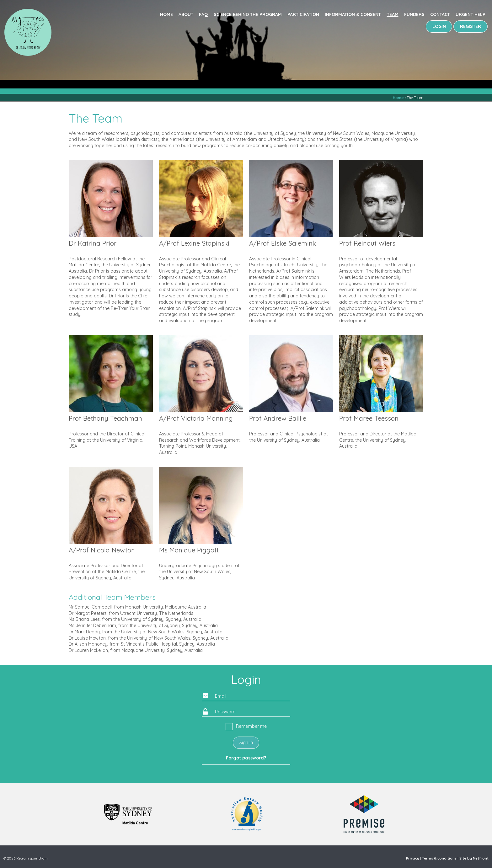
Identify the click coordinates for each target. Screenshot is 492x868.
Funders (414, 14)
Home (166, 14)
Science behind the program (248, 14)
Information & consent (353, 14)
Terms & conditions (439, 858)
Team (393, 14)
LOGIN (439, 26)
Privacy (413, 858)
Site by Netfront (474, 858)
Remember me (251, 726)
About (186, 14)
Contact (440, 14)
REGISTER (471, 26)
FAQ (203, 14)
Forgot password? (246, 758)
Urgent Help (471, 14)
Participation (303, 14)
